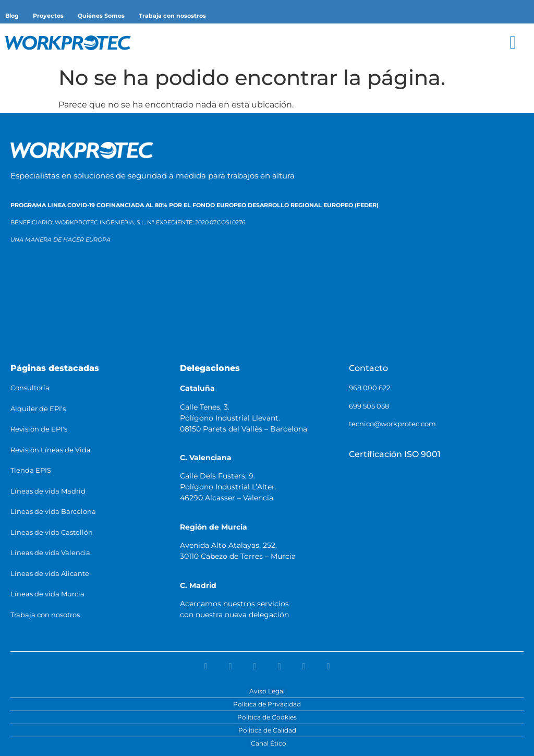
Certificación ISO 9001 (395, 454)
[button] (513, 43)
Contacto (368, 368)
